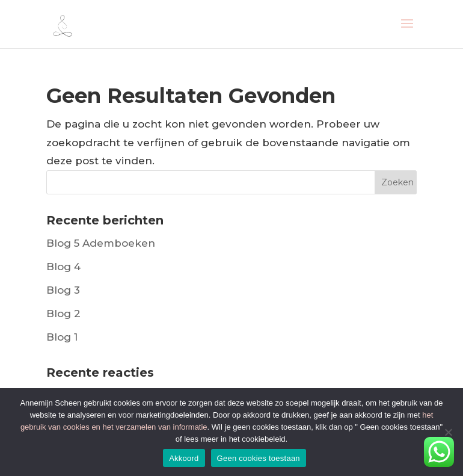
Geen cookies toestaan (259, 458)
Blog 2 (63, 314)
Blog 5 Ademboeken (101, 243)
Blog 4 (63, 267)
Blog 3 (63, 290)
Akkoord (184, 458)
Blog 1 (62, 337)
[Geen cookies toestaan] (448, 432)
